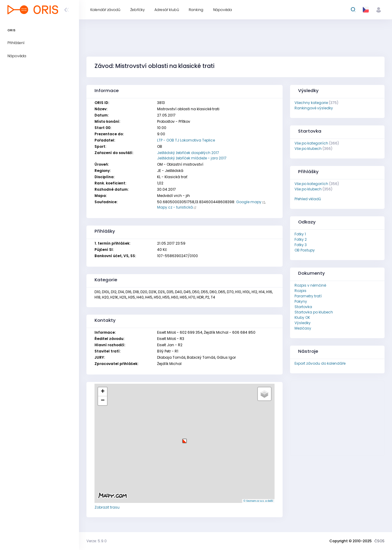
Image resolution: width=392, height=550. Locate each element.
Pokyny (301, 301)
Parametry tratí (308, 296)
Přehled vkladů (308, 199)
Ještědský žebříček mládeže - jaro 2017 (192, 158)
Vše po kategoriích (311, 143)
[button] (185, 439)
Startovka (303, 307)
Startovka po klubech (314, 312)
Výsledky (303, 323)
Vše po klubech (308, 149)
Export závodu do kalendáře (320, 363)
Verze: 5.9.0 (97, 541)
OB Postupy (305, 250)
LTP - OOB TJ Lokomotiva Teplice (186, 140)
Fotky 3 (301, 245)
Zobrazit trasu (107, 507)
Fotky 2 (301, 239)
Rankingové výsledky (314, 108)
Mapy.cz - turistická (175, 207)
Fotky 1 (300, 234)
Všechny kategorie (311, 103)
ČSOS (379, 541)
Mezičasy (303, 328)
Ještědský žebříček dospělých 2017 (188, 153)
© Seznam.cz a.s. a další (258, 501)
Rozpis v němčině (310, 285)
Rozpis (300, 291)
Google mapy (249, 202)
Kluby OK (302, 317)
